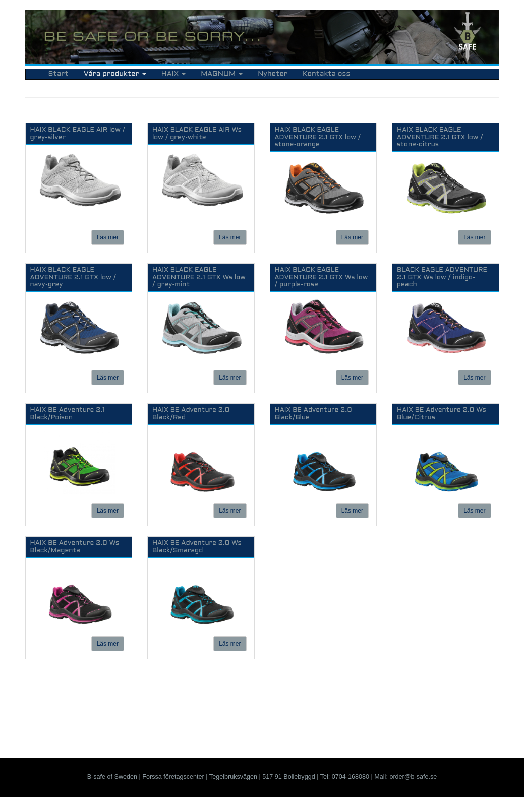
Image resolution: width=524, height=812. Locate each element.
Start (59, 74)
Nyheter (273, 74)
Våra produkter (115, 74)
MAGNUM (222, 74)
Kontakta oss (326, 74)
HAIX (173, 74)
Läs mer (108, 237)
